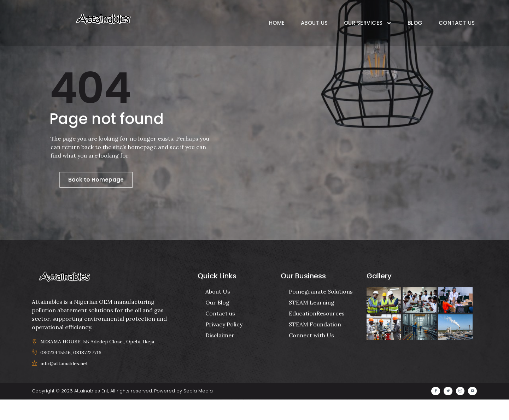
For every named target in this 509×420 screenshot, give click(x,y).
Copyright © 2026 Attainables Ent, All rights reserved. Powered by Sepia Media (122, 412)
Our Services (368, 23)
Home (277, 23)
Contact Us (457, 23)
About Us (314, 23)
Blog (415, 23)
